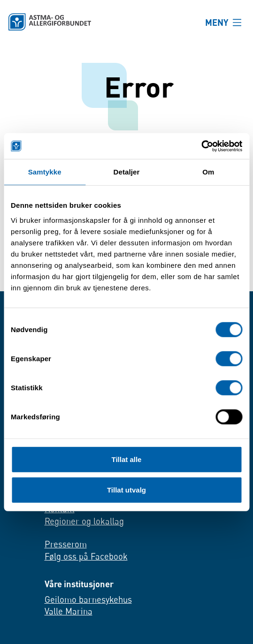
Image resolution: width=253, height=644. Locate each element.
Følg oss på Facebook (86, 556)
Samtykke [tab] (45, 172)
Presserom (66, 544)
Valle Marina (69, 611)
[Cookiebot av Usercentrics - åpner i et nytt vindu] (201, 146)
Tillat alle (127, 459)
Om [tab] (208, 172)
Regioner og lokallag (84, 521)
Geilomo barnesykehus (88, 599)
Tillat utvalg (126, 490)
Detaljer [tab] (127, 172)
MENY (217, 22)
